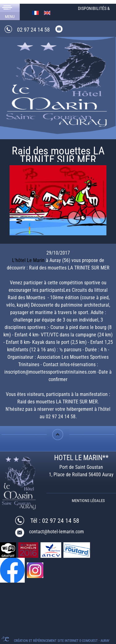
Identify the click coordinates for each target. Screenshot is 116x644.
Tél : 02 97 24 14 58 (55, 521)
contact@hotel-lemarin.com (56, 532)
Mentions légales (88, 501)
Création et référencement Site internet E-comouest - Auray (62, 641)
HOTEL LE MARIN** (81, 458)
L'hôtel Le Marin (28, 260)
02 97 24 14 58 (33, 30)
